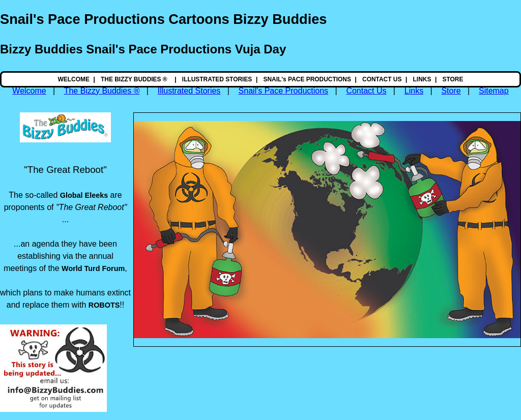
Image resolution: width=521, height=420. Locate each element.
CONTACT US (382, 79)
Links (414, 91)
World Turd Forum (93, 268)
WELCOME (74, 79)
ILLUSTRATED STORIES (217, 79)
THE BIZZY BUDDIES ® (135, 79)
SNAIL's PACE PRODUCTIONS (307, 79)
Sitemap (494, 91)
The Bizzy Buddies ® (102, 91)
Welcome (29, 91)
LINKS (422, 79)
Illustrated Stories (189, 91)
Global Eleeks (84, 195)
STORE (453, 79)
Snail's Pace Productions (283, 91)
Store (451, 91)
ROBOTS (104, 305)
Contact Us (366, 91)
